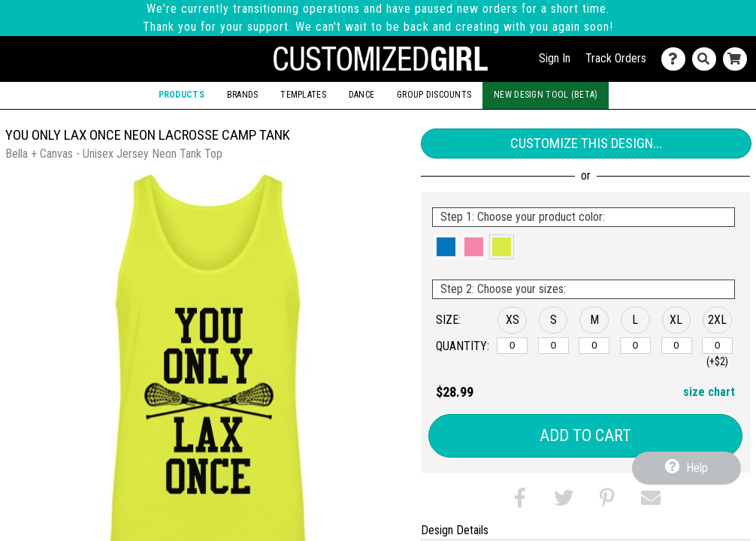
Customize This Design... (586, 143)
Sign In (555, 58)
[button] (446, 247)
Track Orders (616, 58)
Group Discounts (434, 95)
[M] (594, 346)
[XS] (512, 346)
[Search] (708, 59)
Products (181, 95)
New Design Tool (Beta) (546, 95)
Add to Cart (585, 435)
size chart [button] (709, 392)
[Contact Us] (677, 59)
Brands (243, 95)
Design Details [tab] (455, 530)
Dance (361, 95)
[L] (635, 346)
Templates (303, 95)
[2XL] (717, 346)
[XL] (677, 346)
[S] (553, 346)
